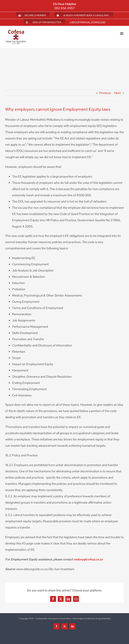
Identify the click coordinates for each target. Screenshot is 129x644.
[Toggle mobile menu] (122, 34)
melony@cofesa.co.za (88, 559)
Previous (105, 93)
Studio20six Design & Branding (98, 619)
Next (117, 93)
